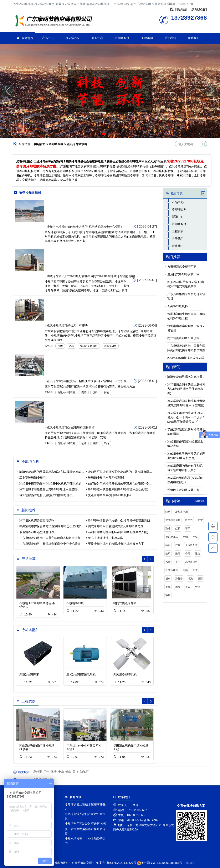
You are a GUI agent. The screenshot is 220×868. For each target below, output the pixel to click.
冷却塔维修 (55, 21)
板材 (168, 579)
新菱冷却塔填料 (30, 674)
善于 (188, 528)
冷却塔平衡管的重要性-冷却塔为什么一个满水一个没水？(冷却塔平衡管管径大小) (186, 417)
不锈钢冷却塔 (75, 603)
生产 (168, 554)
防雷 (200, 520)
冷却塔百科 (73, 38)
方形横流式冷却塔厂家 (182, 267)
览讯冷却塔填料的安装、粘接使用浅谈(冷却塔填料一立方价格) (87, 381)
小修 (195, 537)
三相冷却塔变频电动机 (81, 674)
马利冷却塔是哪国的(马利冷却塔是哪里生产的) (118, 532)
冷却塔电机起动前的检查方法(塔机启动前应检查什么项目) (84, 227)
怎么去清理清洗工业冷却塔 (106, 538)
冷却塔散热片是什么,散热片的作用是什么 (46, 495)
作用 (188, 554)
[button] (104, 134)
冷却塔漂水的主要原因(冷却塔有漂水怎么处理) (118, 489)
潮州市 (38, 771)
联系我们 (194, 38)
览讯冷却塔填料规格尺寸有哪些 (67, 326)
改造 (84, 443)
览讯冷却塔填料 (89, 346)
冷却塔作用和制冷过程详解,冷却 (86, 824)
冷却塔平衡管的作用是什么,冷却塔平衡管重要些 (119, 520)
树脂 (185, 570)
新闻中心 (97, 38)
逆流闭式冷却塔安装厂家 (183, 274)
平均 (178, 562)
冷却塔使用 (181, 512)
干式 (188, 587)
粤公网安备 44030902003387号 (160, 863)
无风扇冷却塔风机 (125, 674)
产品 (71, 346)
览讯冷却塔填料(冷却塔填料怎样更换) (71, 428)
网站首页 (27, 38)
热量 (168, 595)
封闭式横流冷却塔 (125, 603)
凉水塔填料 (191, 562)
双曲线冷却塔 (173, 520)
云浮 (76, 771)
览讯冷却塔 (110, 346)
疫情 (200, 579)
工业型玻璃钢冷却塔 (32, 478)
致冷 (168, 528)
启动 (185, 537)
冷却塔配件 (122, 38)
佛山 (68, 771)
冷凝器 (179, 579)
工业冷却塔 (191, 545)
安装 (84, 392)
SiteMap (190, 863)
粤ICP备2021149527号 (121, 863)
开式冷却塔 (172, 570)
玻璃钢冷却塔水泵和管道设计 (107, 478)
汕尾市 (84, 771)
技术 (60, 346)
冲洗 (190, 579)
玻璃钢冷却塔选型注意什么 (37, 532)
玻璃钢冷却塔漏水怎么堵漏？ (186, 377)
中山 (61, 771)
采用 (178, 554)
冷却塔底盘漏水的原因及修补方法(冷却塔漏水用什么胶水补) (186, 389)
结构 (168, 512)
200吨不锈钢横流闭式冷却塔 (186, 358)
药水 (195, 570)
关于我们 (170, 38)
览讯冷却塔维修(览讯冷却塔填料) (109, 495)
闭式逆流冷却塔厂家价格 (183, 338)
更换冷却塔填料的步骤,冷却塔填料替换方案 (116, 544)
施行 (178, 587)
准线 (168, 587)
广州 (46, 771)
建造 (198, 554)
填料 (95, 392)
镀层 (198, 587)
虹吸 (178, 528)
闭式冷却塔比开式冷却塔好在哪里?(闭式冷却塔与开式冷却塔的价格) (91, 276)
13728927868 (213, 526)
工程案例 (147, 38)
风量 (168, 562)
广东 (178, 545)
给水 (168, 545)
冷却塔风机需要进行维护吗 (37, 520)
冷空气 (189, 520)
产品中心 (48, 38)
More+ (200, 501)
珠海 (54, 771)
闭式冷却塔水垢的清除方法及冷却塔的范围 (116, 526)
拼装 (106, 392)
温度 (95, 443)
